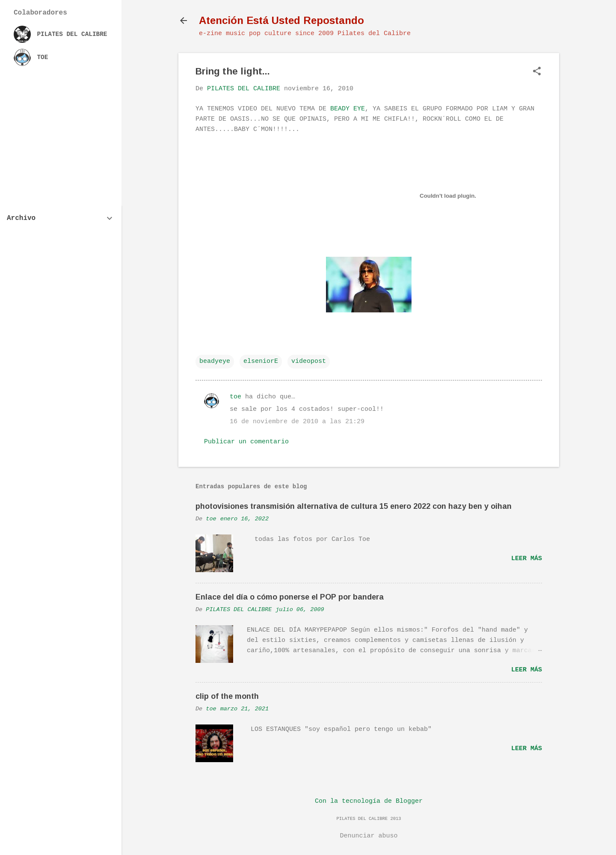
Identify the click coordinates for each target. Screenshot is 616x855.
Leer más (527, 559)
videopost (309, 361)
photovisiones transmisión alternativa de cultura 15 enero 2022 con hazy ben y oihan (354, 506)
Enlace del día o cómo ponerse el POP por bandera (290, 597)
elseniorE (261, 361)
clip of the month (227, 696)
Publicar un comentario (246, 442)
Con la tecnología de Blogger (369, 801)
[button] (537, 72)
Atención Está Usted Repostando (281, 20)
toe (235, 397)
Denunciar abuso (369, 836)
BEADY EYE (348, 109)
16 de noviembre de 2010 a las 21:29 (297, 422)
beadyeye (215, 361)
